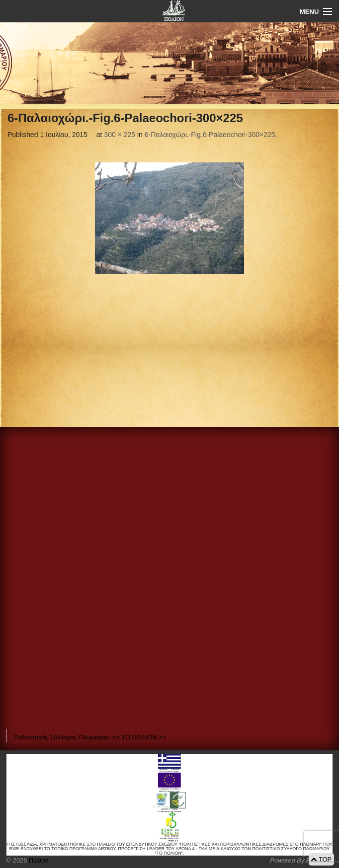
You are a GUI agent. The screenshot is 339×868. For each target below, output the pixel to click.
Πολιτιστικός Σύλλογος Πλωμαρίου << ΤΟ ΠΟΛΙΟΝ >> (90, 737)
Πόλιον (37, 860)
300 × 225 (120, 135)
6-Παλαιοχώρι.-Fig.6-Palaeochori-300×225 (210, 135)
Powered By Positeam (301, 860)
